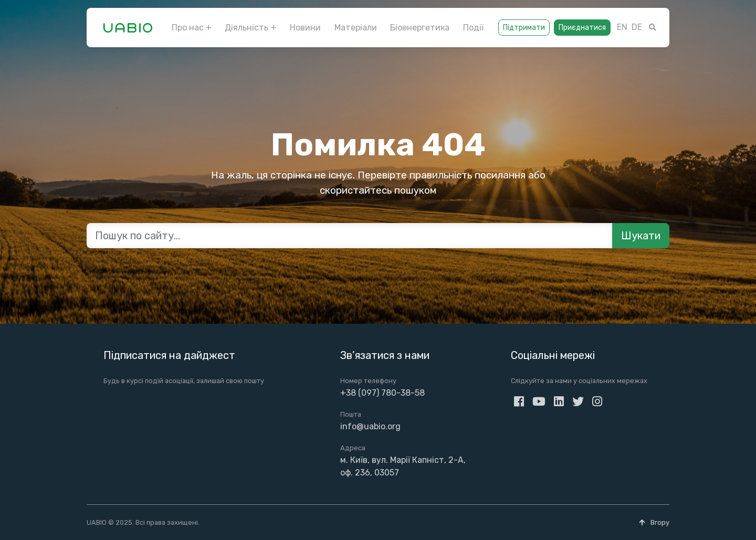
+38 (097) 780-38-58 (382, 393)
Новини (305, 28)
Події (473, 28)
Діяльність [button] (246, 28)
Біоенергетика (420, 28)
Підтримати (524, 28)
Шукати (641, 236)
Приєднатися (582, 28)
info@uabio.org (370, 426)
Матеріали (356, 28)
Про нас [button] (188, 28)
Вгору (654, 522)
